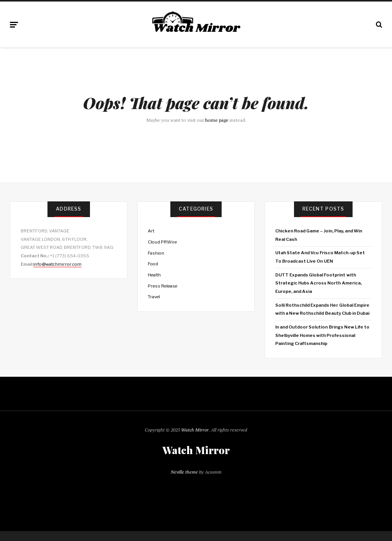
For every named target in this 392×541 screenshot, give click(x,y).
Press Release (163, 286)
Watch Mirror (195, 430)
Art (151, 231)
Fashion (156, 253)
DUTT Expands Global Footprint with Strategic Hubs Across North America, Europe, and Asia (318, 283)
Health (154, 275)
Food (153, 264)
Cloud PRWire (162, 242)
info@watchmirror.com (57, 264)
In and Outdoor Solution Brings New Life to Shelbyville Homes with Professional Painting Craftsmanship (323, 335)
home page (217, 120)
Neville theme (184, 472)
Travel (154, 297)
